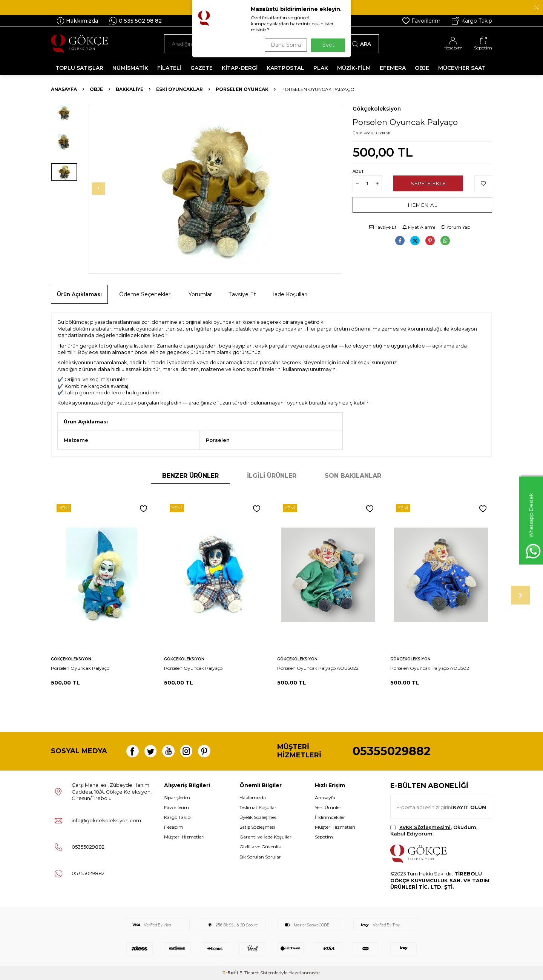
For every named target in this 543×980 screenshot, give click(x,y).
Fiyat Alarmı (419, 227)
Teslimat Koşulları (258, 807)
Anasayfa (64, 89)
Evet (328, 45)
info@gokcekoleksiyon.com (106, 820)
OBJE (422, 68)
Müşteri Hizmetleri (184, 837)
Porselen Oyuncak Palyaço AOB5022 (318, 668)
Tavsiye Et (383, 227)
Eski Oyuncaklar (179, 89)
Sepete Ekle (428, 183)
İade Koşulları (290, 294)
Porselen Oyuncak (242, 89)
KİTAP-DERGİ (240, 68)
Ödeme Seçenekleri (145, 294)
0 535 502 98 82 (136, 21)
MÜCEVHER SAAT (462, 68)
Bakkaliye (130, 89)
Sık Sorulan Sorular (260, 857)
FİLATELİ (169, 68)
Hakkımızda (77, 21)
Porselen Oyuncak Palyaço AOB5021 (430, 668)
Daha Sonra (284, 45)
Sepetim (324, 837)
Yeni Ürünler (328, 807)
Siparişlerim (177, 798)
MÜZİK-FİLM (354, 68)
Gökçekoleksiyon (377, 109)
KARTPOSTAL (285, 68)
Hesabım (174, 827)
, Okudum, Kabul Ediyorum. (434, 830)
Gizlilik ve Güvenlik (260, 847)
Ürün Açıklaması (79, 294)
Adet (358, 172)
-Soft (231, 973)
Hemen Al (423, 205)
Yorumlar (200, 294)
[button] (104, 189)
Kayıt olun (469, 807)
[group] (215, 189)
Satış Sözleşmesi (257, 827)
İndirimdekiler (330, 817)
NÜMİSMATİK (130, 68)
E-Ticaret (249, 973)
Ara (361, 44)
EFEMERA (393, 68)
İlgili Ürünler (272, 476)
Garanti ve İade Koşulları (266, 837)
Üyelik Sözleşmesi (258, 817)
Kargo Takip (472, 21)
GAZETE (202, 68)
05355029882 (392, 751)
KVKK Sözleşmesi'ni (425, 827)
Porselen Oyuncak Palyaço (80, 668)
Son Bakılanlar (353, 476)
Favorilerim (421, 21)
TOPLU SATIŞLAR (79, 68)
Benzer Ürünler (190, 476)
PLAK (321, 68)
